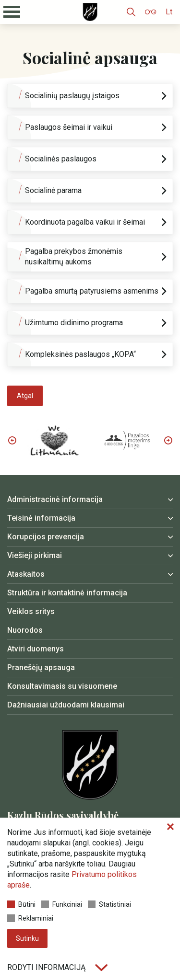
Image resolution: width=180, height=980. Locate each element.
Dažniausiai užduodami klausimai (66, 705)
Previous (12, 440)
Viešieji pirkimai (35, 555)
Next (168, 440)
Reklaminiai (30, 918)
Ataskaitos (26, 574)
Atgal (25, 396)
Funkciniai (62, 904)
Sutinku (27, 938)
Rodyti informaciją (57, 967)
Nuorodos (25, 630)
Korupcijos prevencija (46, 537)
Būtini (21, 904)
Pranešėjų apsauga (41, 667)
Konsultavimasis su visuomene (62, 686)
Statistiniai (109, 904)
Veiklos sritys (31, 611)
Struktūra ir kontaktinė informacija (67, 593)
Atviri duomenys (36, 649)
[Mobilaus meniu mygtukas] (12, 12)
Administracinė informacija (55, 499)
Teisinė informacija (41, 518)
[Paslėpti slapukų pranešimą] (170, 827)
